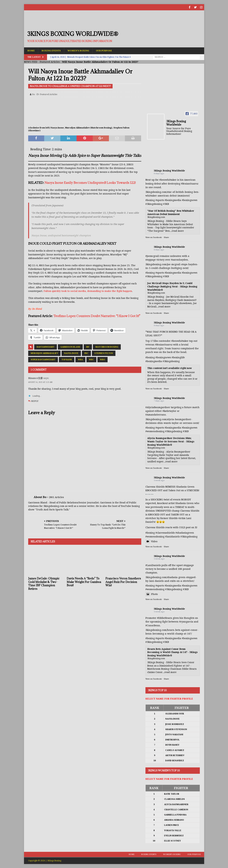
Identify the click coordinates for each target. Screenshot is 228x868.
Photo (152, 594)
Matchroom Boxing (107, 347)
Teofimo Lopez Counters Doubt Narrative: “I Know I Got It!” (97, 316)
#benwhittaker (168, 180)
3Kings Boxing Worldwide (169, 171)
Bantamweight (46, 347)
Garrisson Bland (70, 347)
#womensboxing (155, 431)
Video (151, 541)
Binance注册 (35, 378)
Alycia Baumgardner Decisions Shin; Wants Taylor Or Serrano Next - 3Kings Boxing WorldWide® (171, 441)
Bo (34, 94)
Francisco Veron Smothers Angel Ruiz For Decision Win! (123, 582)
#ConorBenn (153, 625)
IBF (88, 347)
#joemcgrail (152, 256)
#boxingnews (190, 200)
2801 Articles (56, 497)
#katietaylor (169, 411)
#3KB (166, 204)
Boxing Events (52, 50)
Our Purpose (108, 50)
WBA (80, 359)
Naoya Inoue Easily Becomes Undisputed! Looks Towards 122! (90, 183)
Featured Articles (50, 62)
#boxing (150, 200)
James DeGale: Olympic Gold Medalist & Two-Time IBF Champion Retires (44, 583)
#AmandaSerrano (156, 415)
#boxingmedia (173, 200)
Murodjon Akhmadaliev (44, 353)
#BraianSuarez (190, 183)
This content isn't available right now (170, 368)
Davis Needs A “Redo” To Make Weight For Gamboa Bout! (84, 582)
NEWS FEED (31, 62)
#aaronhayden (179, 260)
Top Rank (67, 359)
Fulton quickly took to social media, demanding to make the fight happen (88, 291)
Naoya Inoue (71, 353)
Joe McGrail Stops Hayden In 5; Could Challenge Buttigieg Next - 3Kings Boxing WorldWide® (172, 286)
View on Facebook (154, 237)
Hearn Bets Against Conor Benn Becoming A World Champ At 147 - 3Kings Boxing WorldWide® (172, 652)
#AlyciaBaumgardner (158, 407)
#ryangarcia (186, 621)
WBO (102, 359)
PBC (86, 353)
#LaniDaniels (153, 565)
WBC (91, 359)
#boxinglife (178, 357)
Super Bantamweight (43, 359)
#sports (160, 200)
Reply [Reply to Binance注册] (35, 401)
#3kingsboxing (154, 204)
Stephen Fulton (104, 353)
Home (31, 50)
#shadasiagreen (185, 533)
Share (166, 237)
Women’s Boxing (81, 50)
